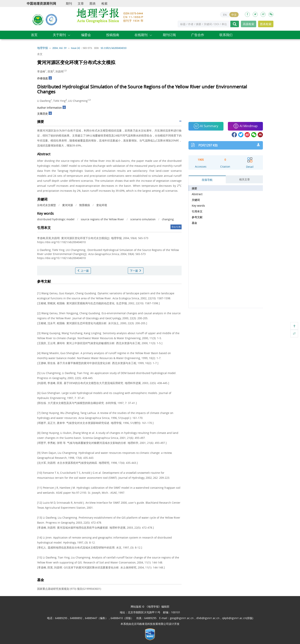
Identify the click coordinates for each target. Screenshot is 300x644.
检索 (104, 3)
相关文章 (245, 179)
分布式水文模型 (46, 205)
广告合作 (198, 35)
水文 (40, 54)
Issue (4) (76, 48)
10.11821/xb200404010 (113, 48)
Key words (198, 206)
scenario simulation (143, 219)
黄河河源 (68, 205)
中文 (234, 15)
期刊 (69, 3)
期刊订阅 (169, 35)
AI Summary (206, 126)
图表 (93, 3)
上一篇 (83, 271)
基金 (194, 223)
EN (225, 15)
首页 (34, 35)
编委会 (86, 35)
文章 (81, 3)
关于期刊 (59, 35)
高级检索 (249, 24)
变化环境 (102, 205)
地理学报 (42, 48)
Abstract (197, 194)
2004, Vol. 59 (60, 48)
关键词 (196, 200)
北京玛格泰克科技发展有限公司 (150, 624)
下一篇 (136, 271)
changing (168, 219)
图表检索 (266, 24)
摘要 (194, 188)
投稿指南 (113, 35)
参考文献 (197, 217)
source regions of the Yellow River (102, 219)
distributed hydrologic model (56, 219)
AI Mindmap (245, 126)
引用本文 (197, 211)
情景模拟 (85, 205)
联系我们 (226, 35)
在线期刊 (141, 35)
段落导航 (207, 180)
